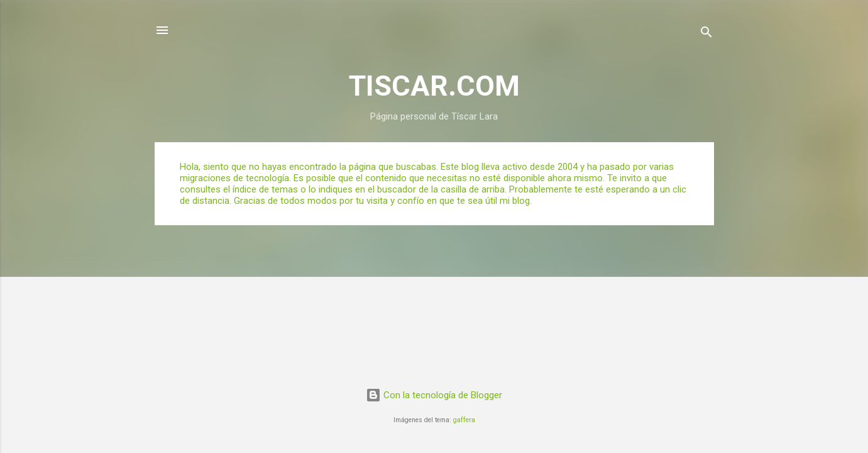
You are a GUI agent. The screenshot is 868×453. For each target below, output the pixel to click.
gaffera (464, 420)
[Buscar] (706, 34)
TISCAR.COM (434, 86)
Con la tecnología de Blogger (434, 395)
